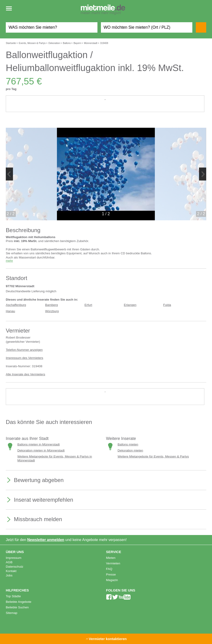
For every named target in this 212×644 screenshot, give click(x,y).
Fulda (167, 305)
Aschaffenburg (16, 305)
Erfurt (88, 305)
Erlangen (130, 305)
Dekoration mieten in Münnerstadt (41, 450)
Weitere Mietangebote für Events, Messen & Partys (153, 456)
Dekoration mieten (130, 450)
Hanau (10, 311)
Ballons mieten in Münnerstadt (39, 444)
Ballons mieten (128, 444)
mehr (9, 261)
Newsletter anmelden (46, 540)
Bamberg (51, 305)
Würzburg (52, 311)
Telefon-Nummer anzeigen (24, 350)
